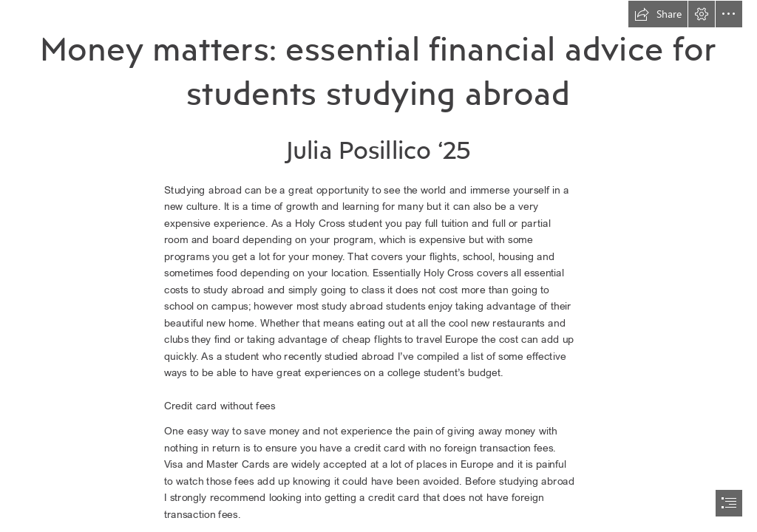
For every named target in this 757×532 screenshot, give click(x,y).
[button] (658, 14)
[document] (378, 266)
